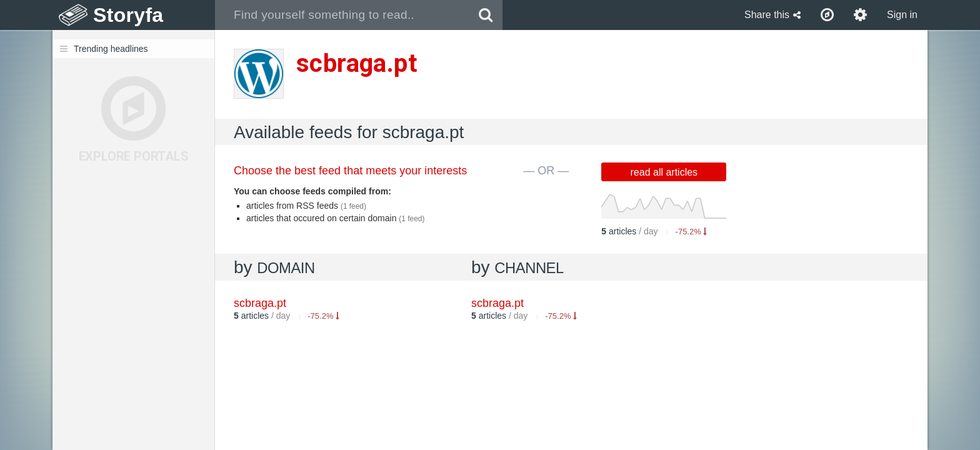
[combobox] (342, 15)
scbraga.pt (497, 303)
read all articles (664, 172)
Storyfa (128, 15)
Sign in (902, 15)
